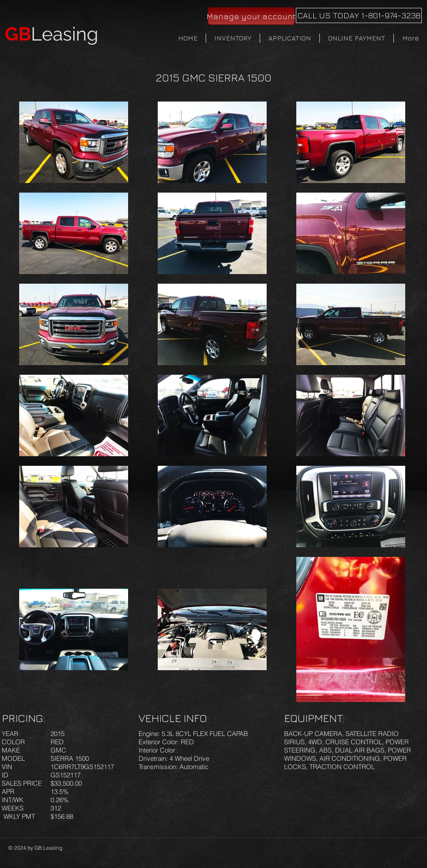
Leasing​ (52, 34)
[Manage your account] (251, 16)
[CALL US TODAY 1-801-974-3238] (359, 15)
